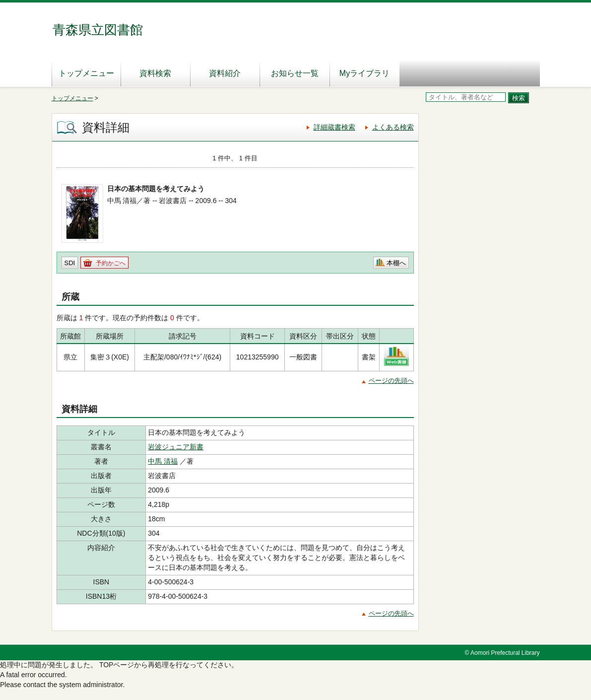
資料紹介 (225, 73)
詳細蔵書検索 (334, 127)
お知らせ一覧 (295, 73)
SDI (70, 263)
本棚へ (396, 263)
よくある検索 (393, 127)
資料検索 (155, 73)
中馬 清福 (163, 461)
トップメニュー (86, 73)
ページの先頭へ (391, 381)
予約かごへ (111, 263)
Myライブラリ (364, 73)
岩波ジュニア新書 (176, 447)
